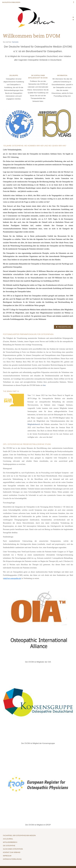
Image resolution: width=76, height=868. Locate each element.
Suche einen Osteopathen (13, 849)
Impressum (7, 856)
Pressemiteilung (63, 327)
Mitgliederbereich (10, 842)
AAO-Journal (8, 839)
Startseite (15, 42)
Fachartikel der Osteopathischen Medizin (19, 835)
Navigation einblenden (11, 2)
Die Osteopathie (9, 846)
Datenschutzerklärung (12, 859)
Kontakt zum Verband (12, 852)
